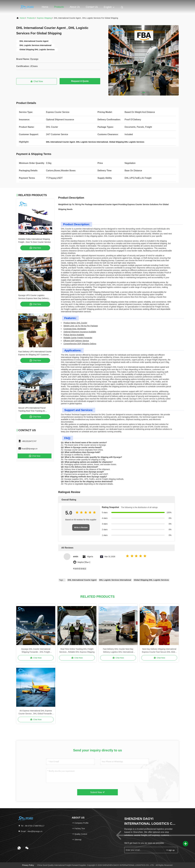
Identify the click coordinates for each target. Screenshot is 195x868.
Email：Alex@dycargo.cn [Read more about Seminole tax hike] (30, 831)
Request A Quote (80, 81)
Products (59, 7)
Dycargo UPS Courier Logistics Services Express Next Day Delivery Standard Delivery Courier (33, 298)
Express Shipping (44, 18)
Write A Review (81, 527)
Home (45, 7)
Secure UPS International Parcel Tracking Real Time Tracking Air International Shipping (32, 411)
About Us (75, 7)
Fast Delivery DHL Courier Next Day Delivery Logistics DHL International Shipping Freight (118, 651)
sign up (170, 850)
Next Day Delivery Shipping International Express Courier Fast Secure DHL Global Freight (159, 651)
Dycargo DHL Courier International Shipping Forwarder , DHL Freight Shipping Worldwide (36, 651)
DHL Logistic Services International (115, 580)
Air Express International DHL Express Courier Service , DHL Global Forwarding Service (36, 712)
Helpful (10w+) (84, 562)
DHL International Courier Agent (82, 580)
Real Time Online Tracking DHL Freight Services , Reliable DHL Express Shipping (77, 650)
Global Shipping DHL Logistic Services (151, 580)
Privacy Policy (28, 865)
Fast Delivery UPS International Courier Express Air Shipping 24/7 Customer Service (35, 355)
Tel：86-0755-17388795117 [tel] (31, 826)
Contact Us (92, 7)
